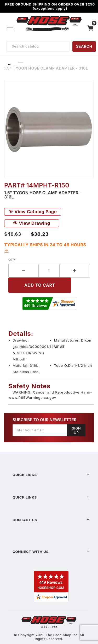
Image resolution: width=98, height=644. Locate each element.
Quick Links (51, 475)
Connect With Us (51, 552)
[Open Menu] (10, 28)
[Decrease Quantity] (24, 271)
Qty (12, 260)
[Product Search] (38, 46)
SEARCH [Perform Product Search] (84, 46)
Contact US (51, 520)
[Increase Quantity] (75, 271)
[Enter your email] (40, 430)
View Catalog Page (33, 212)
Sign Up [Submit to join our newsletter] (76, 430)
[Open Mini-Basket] (92, 28)
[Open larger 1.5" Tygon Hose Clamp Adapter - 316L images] (49, 129)
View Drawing (32, 223)
